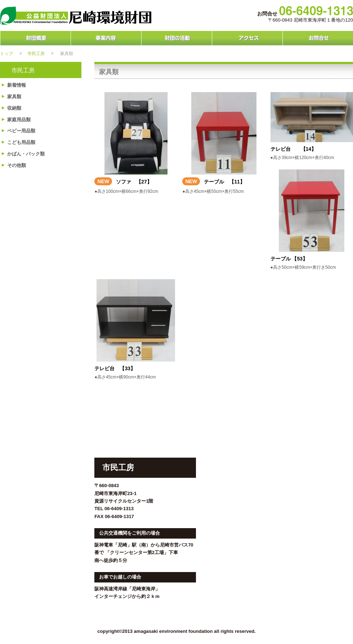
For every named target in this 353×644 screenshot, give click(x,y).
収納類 (14, 108)
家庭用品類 (19, 120)
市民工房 (36, 53)
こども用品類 (21, 142)
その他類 (17, 165)
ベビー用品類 (21, 131)
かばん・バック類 (26, 154)
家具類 (14, 97)
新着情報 (17, 85)
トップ (6, 53)
